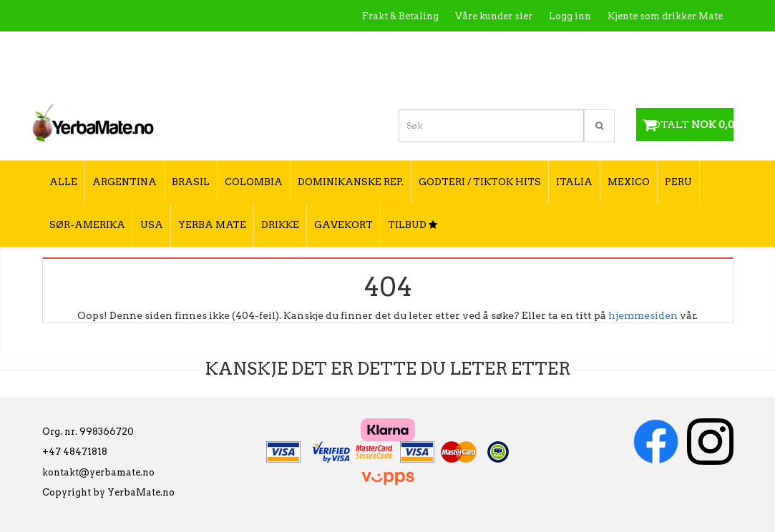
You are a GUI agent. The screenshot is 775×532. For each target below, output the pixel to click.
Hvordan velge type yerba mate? (646, 77)
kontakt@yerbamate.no (98, 472)
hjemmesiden (643, 315)
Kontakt (518, 47)
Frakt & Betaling (400, 16)
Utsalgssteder (586, 47)
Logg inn (570, 16)
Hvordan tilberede (679, 47)
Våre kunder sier (494, 16)
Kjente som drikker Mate (665, 16)
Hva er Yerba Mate (438, 47)
